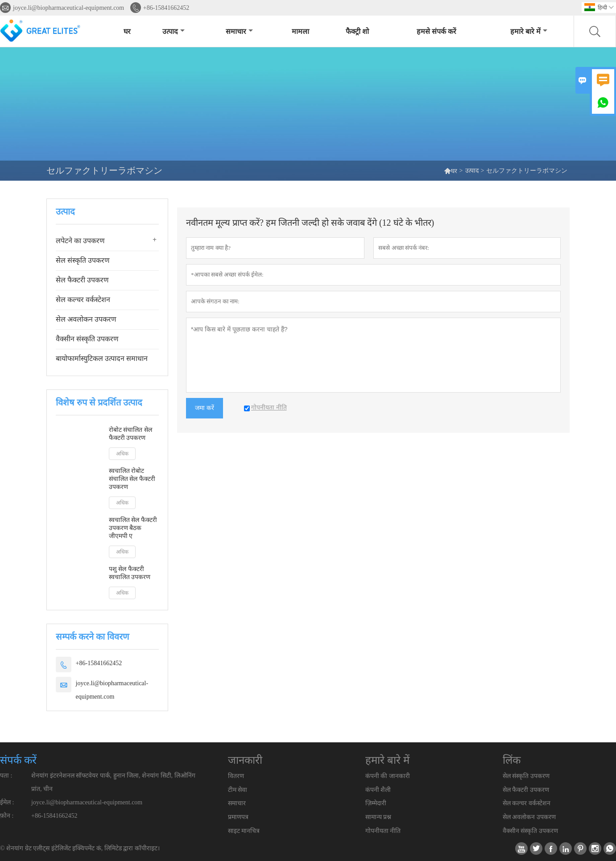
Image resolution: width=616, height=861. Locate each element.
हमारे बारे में (529, 31)
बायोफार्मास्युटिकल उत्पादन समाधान (102, 358)
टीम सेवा (238, 790)
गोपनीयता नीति (383, 831)
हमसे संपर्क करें (436, 31)
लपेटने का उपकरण (80, 241)
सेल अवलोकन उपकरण (86, 319)
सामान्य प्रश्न (378, 817)
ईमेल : (7, 802)
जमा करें (205, 408)
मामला (300, 31)
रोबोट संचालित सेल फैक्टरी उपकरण (130, 434)
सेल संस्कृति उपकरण (83, 260)
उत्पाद (174, 31)
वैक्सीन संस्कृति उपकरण (87, 339)
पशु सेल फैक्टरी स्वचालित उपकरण (130, 573)
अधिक (122, 454)
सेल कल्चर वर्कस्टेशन (83, 300)
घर (127, 31)
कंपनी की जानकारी (388, 776)
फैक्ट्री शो (357, 31)
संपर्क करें (18, 760)
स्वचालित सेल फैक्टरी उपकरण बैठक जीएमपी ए (133, 528)
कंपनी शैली (378, 790)
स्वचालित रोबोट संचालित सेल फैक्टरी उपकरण (132, 479)
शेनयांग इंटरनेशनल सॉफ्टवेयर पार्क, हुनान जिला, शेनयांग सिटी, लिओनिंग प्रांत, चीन (113, 782)
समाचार (239, 31)
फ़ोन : (7, 816)
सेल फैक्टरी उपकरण (82, 280)
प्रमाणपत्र (238, 817)
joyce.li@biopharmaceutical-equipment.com (68, 8)
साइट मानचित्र (244, 831)
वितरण (236, 776)
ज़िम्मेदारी (376, 803)
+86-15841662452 (166, 8)
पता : (6, 776)
